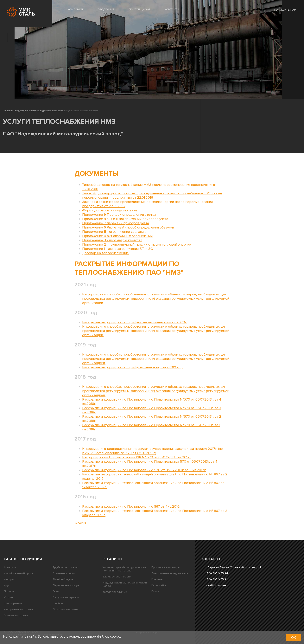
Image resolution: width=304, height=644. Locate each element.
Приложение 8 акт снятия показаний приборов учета (125, 219)
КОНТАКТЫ (172, 9)
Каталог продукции (23, 559)
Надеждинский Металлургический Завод (125, 584)
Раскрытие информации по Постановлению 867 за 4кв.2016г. (132, 506)
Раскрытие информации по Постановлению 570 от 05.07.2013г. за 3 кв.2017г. (144, 470)
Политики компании (66, 609)
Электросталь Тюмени (117, 577)
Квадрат (9, 579)
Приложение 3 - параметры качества (112, 240)
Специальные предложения (170, 573)
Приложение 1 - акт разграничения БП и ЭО (118, 249)
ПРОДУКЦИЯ (106, 9)
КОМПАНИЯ (75, 9)
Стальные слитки (64, 573)
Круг (7, 585)
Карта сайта (159, 585)
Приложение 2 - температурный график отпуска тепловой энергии (137, 244)
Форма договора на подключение (110, 210)
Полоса (9, 591)
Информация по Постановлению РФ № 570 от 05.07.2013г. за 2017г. (137, 457)
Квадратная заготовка (18, 609)
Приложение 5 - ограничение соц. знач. (114, 232)
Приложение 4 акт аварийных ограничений (117, 236)
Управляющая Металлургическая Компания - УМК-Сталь (124, 569)
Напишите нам (282, 10)
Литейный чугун (63, 579)
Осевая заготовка (16, 615)
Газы (56, 591)
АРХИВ (80, 523)
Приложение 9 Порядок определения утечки (119, 215)
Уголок (9, 597)
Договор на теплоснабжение (105, 253)
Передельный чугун (66, 585)
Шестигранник (13, 603)
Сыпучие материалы (66, 597)
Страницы (112, 559)
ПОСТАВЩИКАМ (139, 9)
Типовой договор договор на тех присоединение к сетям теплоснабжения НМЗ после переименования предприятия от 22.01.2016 (152, 195)
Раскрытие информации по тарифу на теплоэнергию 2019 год (132, 367)
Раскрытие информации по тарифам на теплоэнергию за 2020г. (135, 322)
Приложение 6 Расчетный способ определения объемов (128, 227)
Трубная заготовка (65, 567)
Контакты (157, 579)
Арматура (10, 567)
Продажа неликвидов (166, 567)
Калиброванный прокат (19, 573)
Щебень (58, 603)
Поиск (155, 591)
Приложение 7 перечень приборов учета (116, 223)
